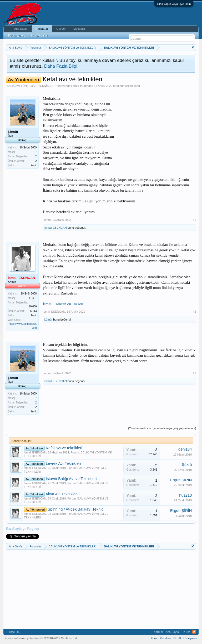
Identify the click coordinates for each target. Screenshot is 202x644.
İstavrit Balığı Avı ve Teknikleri (71, 479)
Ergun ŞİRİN (181, 480)
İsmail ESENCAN (56, 228)
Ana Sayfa (21, 29)
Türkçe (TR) (14, 632)
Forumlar (42, 29)
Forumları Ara (17, 36)
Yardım (158, 632)
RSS (194, 632)
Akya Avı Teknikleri (62, 494)
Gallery (61, 29)
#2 (194, 312)
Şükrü (187, 465)
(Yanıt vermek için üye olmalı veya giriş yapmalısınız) (162, 428)
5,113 (34, 311)
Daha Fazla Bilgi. (61, 66)
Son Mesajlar (39, 36)
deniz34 (185, 449)
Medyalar (79, 29)
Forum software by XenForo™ (41, 638)
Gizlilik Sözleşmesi (185, 638)
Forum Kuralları (161, 638)
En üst (186, 632)
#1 (194, 220)
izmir (34, 165)
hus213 (185, 495)
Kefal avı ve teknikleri (64, 448)
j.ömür (75, 86)
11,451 (33, 298)
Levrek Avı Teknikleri (63, 463)
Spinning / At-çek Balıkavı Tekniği (76, 509)
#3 (194, 373)
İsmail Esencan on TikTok (63, 304)
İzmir (34, 315)
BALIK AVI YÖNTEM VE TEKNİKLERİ (31, 86)
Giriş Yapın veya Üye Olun (174, 4)
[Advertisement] (156, 129)
